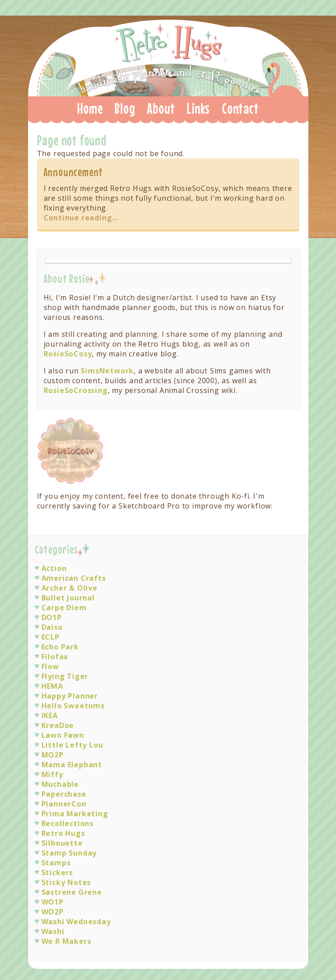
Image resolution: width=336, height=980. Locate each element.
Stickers (57, 872)
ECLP (51, 637)
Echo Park (60, 647)
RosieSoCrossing (76, 390)
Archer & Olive (70, 588)
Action (54, 568)
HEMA (52, 686)
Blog (125, 108)
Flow (50, 666)
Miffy (52, 774)
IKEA (50, 715)
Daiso (52, 627)
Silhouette (62, 843)
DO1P (52, 617)
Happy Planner (70, 696)
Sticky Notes (66, 882)
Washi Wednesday (76, 922)
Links (198, 108)
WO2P (53, 912)
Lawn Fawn (63, 735)
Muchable (60, 784)
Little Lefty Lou (72, 745)
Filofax (55, 657)
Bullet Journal (68, 598)
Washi (53, 931)
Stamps (56, 863)
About (161, 108)
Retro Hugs (169, 55)
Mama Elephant (72, 765)
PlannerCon (64, 804)
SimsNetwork (107, 371)
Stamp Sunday (69, 853)
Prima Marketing (75, 814)
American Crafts (74, 578)
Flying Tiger (65, 676)
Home (90, 108)
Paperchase (64, 794)
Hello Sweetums (73, 706)
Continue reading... (81, 218)
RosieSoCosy (68, 354)
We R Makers (66, 941)
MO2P (53, 755)
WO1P (53, 902)
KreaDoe (58, 725)
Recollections (68, 823)
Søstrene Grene (72, 892)
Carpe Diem (64, 608)
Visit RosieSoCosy (71, 451)
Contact (240, 108)
